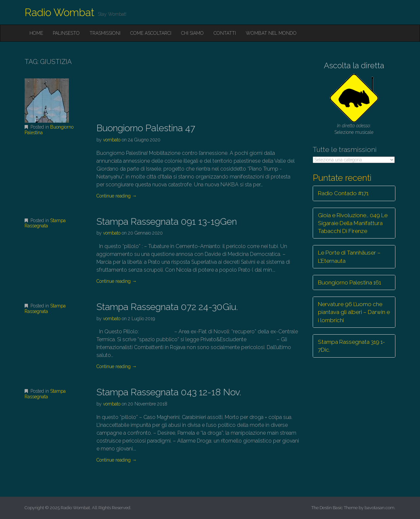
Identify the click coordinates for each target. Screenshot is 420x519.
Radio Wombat (60, 12)
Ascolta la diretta (354, 65)
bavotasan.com (379, 508)
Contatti (225, 33)
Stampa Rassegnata (45, 223)
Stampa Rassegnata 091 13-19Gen (167, 222)
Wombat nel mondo (271, 33)
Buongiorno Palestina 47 (146, 128)
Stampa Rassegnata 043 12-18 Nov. (169, 392)
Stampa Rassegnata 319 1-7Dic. (351, 346)
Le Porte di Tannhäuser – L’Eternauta (349, 257)
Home (36, 33)
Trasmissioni (105, 33)
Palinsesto (66, 33)
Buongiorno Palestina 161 (349, 282)
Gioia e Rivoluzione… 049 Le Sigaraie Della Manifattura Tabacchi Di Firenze (353, 223)
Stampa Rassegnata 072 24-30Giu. (167, 307)
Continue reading (116, 196)
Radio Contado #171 (343, 193)
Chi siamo (192, 33)
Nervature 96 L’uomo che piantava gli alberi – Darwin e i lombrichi (354, 312)
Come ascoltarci (151, 33)
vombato (112, 140)
